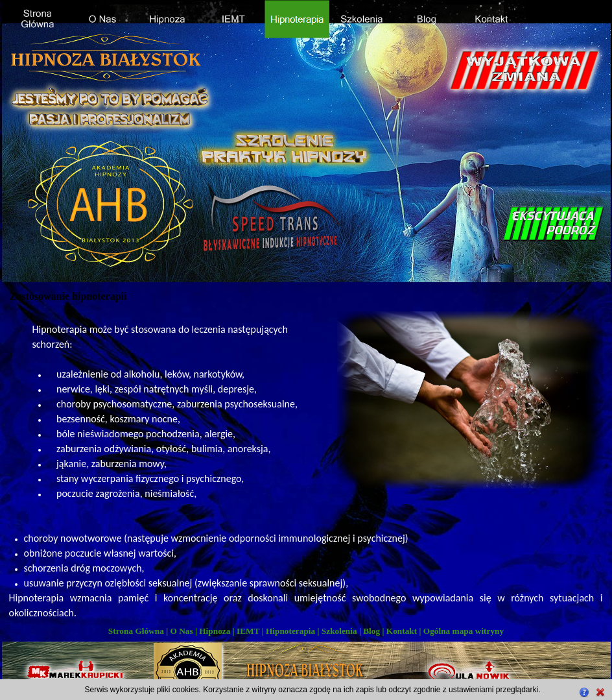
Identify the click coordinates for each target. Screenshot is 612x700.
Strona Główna (136, 631)
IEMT (248, 631)
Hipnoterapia (290, 631)
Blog (371, 631)
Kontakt (402, 631)
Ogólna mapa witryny (464, 631)
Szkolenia (339, 631)
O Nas (181, 631)
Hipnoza (215, 631)
